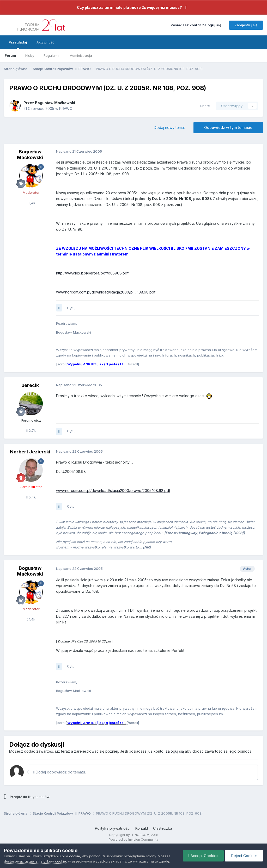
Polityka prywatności (113, 828)
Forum (10, 55)
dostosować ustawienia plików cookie (35, 861)
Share (203, 106)
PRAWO (66, 108)
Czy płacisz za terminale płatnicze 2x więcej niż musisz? (129, 7)
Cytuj (71, 308)
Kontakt (142, 828)
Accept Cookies (203, 856)
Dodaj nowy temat (169, 127)
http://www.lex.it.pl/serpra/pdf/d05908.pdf (92, 273)
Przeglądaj (18, 45)
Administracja (81, 55)
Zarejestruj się (246, 25)
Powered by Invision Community (133, 839)
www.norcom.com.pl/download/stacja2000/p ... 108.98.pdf (106, 292)
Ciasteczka (163, 828)
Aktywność (45, 42)
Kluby (30, 55)
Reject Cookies (244, 856)
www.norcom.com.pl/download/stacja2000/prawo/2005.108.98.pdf (113, 491)
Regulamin (52, 55)
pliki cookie (71, 856)
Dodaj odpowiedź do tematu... (60, 772)
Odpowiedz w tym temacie (228, 127)
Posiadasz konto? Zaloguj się (197, 25)
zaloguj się (175, 751)
